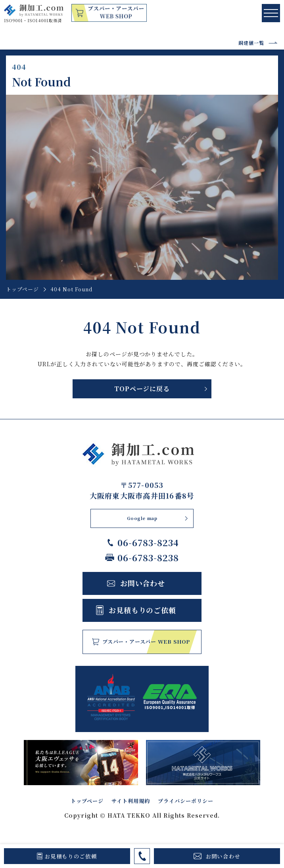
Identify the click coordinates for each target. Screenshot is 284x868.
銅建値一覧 (251, 43)
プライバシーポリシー (198, 802)
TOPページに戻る (142, 389)
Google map (142, 519)
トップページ (22, 289)
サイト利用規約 (127, 802)
